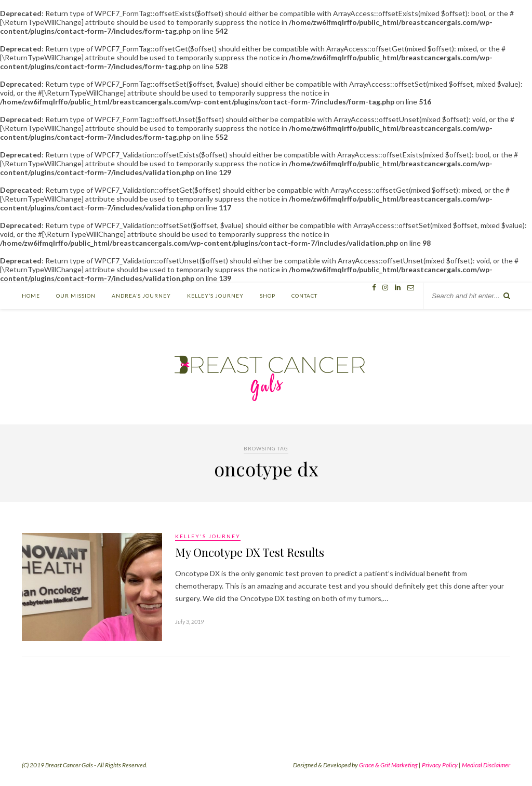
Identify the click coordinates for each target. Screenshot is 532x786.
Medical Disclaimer (486, 765)
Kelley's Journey (208, 536)
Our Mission (76, 296)
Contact (304, 296)
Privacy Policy (440, 765)
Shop (268, 296)
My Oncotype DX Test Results (250, 552)
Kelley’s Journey (215, 296)
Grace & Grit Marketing (388, 765)
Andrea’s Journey (141, 296)
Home (31, 296)
